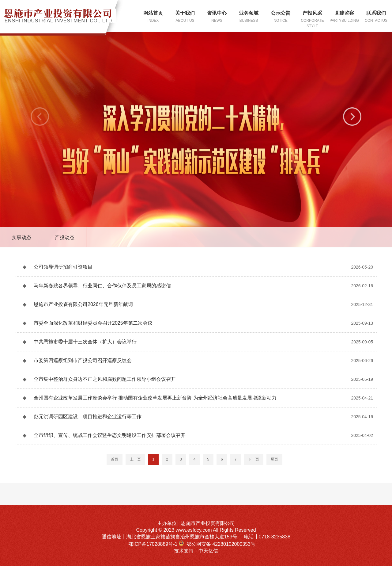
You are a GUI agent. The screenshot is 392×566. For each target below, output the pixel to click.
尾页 (274, 459)
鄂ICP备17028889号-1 (154, 544)
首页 (115, 459)
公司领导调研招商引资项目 (63, 267)
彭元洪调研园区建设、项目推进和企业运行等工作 (88, 417)
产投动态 (65, 237)
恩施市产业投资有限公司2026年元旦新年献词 (83, 304)
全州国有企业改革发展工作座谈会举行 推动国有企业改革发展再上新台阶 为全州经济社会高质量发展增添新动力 (155, 398)
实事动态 (21, 237)
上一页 (135, 459)
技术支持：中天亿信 (196, 551)
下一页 (254, 459)
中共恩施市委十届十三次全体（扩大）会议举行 (85, 342)
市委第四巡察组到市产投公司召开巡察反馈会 (83, 360)
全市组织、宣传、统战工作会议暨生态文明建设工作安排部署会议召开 (110, 435)
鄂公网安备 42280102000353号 (221, 544)
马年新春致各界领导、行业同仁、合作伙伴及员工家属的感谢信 (102, 286)
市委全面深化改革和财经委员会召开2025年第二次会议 (93, 323)
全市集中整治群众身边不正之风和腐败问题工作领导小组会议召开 (105, 379)
